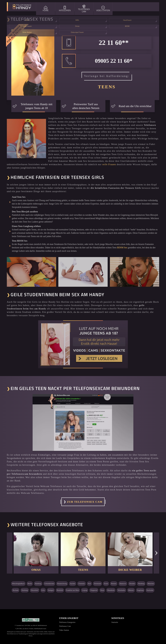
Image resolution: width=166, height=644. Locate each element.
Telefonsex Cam (65, 626)
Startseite (115, 622)
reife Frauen (109, 164)
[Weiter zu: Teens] (83, 549)
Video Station (64, 630)
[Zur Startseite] (22, 7)
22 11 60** (114, 43)
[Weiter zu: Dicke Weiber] (130, 549)
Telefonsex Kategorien (67, 622)
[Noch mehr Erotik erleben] (83, 344)
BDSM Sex (122, 248)
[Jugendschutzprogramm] (31, 620)
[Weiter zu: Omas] (36, 549)
